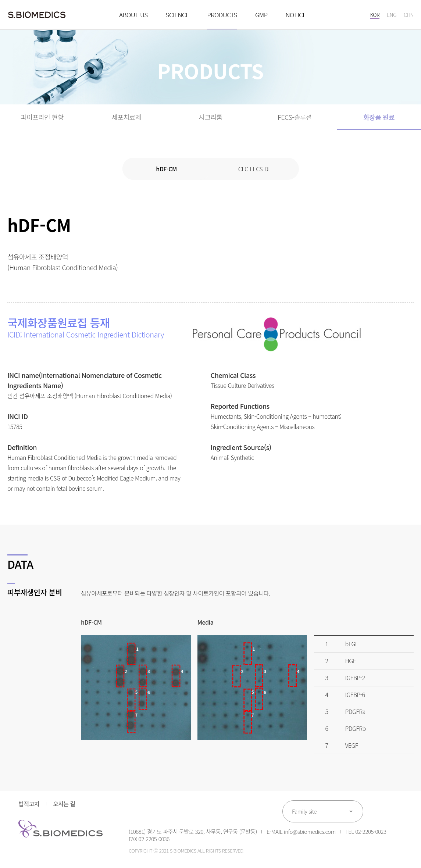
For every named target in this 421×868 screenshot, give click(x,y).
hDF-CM (166, 169)
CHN (409, 15)
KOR (375, 15)
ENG (392, 15)
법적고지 (29, 804)
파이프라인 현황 (42, 117)
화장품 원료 (379, 117)
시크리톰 (210, 117)
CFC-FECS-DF (255, 169)
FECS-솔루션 (295, 117)
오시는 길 (64, 804)
